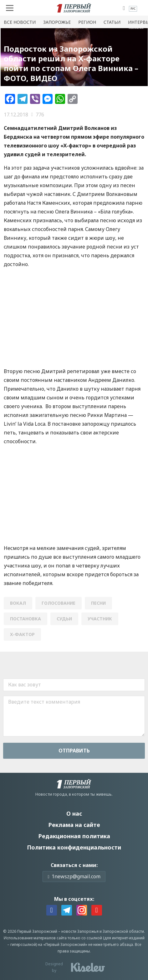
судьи (64, 619)
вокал (18, 603)
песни (98, 603)
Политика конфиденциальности (74, 847)
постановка (26, 619)
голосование (59, 603)
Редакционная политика (74, 836)
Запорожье (57, 22)
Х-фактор (22, 634)
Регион (87, 22)
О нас (74, 813)
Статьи (112, 22)
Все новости (20, 22)
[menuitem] (133, 9)
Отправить (74, 751)
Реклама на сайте (74, 825)
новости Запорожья (80, 931)
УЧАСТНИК (100, 619)
